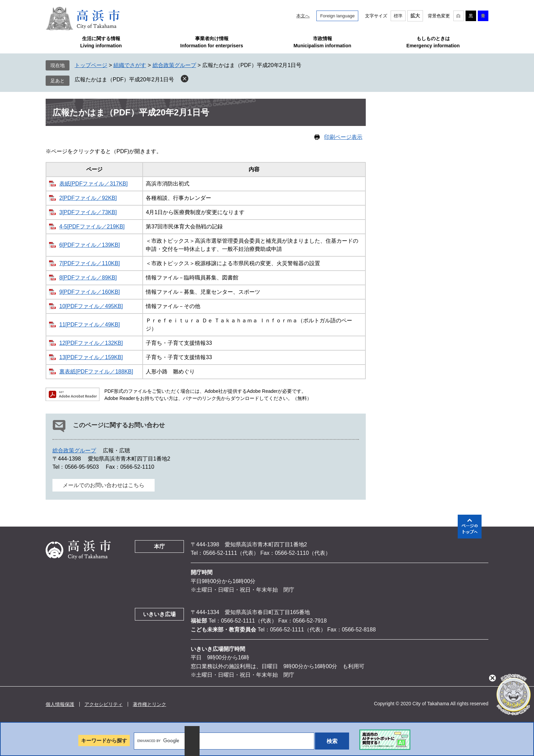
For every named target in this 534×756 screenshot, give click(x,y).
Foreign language (337, 16)
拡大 (415, 16)
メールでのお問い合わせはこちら (104, 485)
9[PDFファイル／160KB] (90, 292)
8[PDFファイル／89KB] (88, 278)
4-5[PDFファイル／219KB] (92, 227)
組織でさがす (130, 65)
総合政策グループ (174, 65)
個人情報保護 (60, 704)
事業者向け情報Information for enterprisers (211, 42)
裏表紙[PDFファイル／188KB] (96, 372)
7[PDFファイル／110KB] (90, 263)
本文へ (303, 16)
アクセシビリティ (104, 704)
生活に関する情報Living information (101, 42)
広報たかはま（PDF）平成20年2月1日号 (124, 79)
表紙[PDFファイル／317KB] (93, 184)
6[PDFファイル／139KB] (90, 245)
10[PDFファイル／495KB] (91, 306)
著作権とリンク (150, 704)
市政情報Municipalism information (323, 42)
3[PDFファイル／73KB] (88, 212)
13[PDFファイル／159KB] (91, 357)
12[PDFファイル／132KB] (91, 343)
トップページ (91, 65)
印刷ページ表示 (343, 137)
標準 (398, 16)
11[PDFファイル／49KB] (90, 325)
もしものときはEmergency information (433, 42)
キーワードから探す (104, 741)
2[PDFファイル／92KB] (88, 198)
